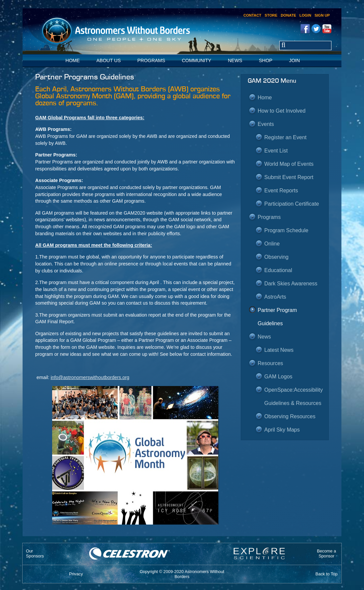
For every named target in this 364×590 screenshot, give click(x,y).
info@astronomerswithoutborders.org (90, 377)
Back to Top (327, 574)
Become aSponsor (326, 553)
